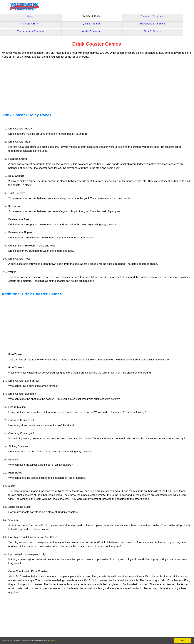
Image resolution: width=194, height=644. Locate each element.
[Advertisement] (60, 84)
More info (54, 640)
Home (31, 16)
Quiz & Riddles (92, 24)
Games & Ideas (92, 16)
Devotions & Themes (153, 24)
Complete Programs (153, 16)
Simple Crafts (30, 24)
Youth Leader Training (30, 31)
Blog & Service (153, 31)
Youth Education (92, 31)
